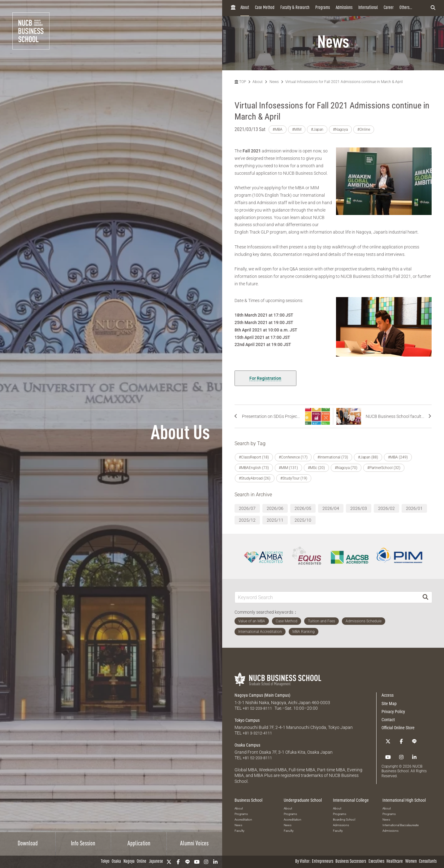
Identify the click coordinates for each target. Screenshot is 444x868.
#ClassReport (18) (254, 457)
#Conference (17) (293, 457)
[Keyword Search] (327, 597)
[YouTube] (197, 862)
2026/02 (386, 508)
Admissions (344, 8)
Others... (406, 8)
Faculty (239, 830)
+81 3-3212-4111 (259, 733)
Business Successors (351, 862)
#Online (364, 129)
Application (139, 844)
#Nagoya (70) (346, 468)
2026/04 (331, 508)
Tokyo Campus (247, 720)
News (274, 82)
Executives (376, 862)
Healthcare (395, 862)
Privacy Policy (393, 712)
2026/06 (275, 508)
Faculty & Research (295, 8)
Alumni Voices (194, 844)
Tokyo (105, 862)
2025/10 (303, 520)
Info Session (83, 844)
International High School (404, 800)
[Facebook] (178, 862)
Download (28, 844)
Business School (248, 800)
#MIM (297, 129)
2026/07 (247, 508)
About (245, 8)
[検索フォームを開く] (433, 8)
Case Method (265, 8)
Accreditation (243, 819)
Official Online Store (398, 728)
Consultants (428, 862)
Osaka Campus (247, 745)
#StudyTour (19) (294, 478)
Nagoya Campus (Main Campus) (262, 695)
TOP (240, 82)
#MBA (278, 129)
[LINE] (188, 862)
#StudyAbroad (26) (255, 478)
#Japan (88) (368, 457)
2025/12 (247, 520)
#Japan (317, 129)
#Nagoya (340, 129)
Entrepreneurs (323, 862)
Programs (323, 8)
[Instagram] (206, 862)
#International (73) (333, 457)
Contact (388, 720)
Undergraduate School (303, 800)
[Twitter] (169, 862)
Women (411, 862)
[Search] (425, 597)
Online (142, 862)
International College (351, 800)
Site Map (389, 704)
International (368, 8)
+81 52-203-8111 (259, 708)
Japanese (156, 862)
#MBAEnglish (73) (254, 468)
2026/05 (303, 508)
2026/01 (414, 508)
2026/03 (359, 508)
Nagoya (129, 862)
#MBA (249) (398, 457)
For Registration (265, 378)
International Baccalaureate (401, 824)
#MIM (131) (288, 468)
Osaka (116, 862)
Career (389, 8)
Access (388, 695)
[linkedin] (215, 862)
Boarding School (344, 819)
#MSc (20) (316, 468)
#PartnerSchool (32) (384, 468)
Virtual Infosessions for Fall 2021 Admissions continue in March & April (344, 82)
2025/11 (275, 520)
